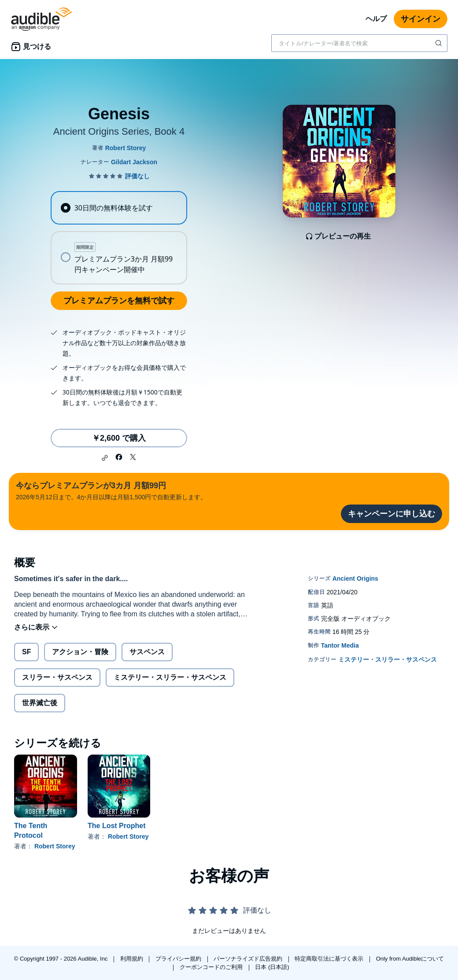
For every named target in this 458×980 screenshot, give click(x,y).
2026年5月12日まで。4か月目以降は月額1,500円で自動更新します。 (111, 490)
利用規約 (133, 959)
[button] (105, 458)
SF (26, 652)
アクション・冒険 (80, 652)
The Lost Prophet (117, 826)
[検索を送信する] (440, 43)
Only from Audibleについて (410, 959)
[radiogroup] (119, 238)
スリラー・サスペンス (57, 677)
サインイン (421, 19)
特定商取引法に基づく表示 (330, 959)
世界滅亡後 (40, 703)
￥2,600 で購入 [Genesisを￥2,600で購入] (119, 438)
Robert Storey (55, 846)
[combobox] (359, 43)
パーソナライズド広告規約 (249, 959)
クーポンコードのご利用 (212, 967)
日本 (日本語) (272, 967)
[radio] (119, 208)
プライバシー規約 (179, 959)
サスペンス (147, 652)
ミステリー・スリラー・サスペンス (170, 677)
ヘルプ (376, 19)
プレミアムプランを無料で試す (119, 301)
